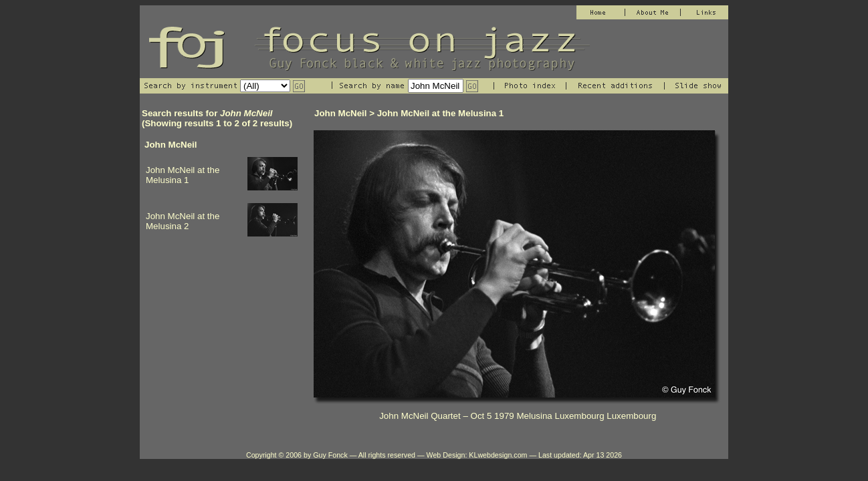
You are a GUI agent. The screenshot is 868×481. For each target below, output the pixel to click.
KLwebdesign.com (498, 455)
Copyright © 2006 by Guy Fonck (297, 455)
